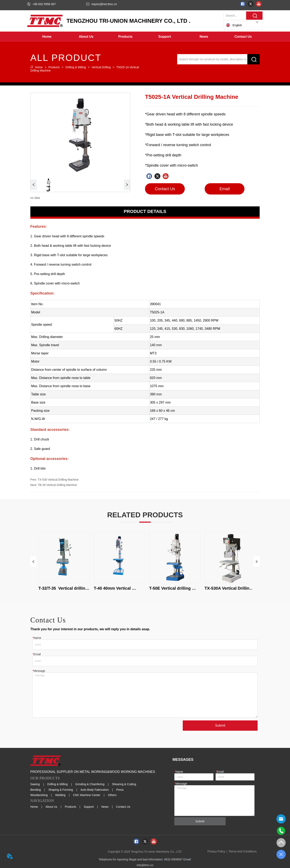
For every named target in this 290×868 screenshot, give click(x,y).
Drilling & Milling (76, 67)
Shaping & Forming (61, 790)
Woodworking (39, 795)
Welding (60, 795)
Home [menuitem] (47, 37)
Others (112, 795)
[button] (86, 37)
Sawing (35, 784)
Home (39, 67)
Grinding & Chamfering (90, 784)
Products (54, 67)
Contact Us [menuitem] (243, 37)
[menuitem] (86, 37)
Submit (220, 725)
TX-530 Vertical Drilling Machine (58, 480)
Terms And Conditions (243, 851)
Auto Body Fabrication (95, 790)
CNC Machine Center (87, 795)
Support (89, 807)
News (105, 807)
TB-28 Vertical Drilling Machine (57, 485)
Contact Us (123, 807)
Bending (36, 790)
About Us (51, 807)
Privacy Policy (216, 851)
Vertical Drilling (101, 67)
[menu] (145, 37)
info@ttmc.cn (145, 865)
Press (120, 790)
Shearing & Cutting (124, 784)
